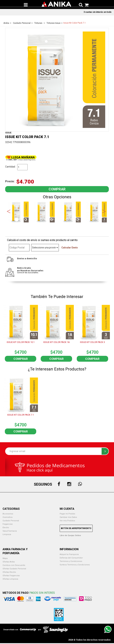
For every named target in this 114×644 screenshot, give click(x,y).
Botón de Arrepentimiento (76, 528)
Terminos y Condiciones (71, 561)
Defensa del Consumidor (71, 558)
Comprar (21, 359)
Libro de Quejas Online (70, 535)
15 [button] (88, 220)
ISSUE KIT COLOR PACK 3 (92, 342)
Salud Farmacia (10, 531)
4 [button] (31, 220)
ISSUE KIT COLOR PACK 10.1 (21, 342)
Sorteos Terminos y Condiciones (75, 565)
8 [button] (52, 220)
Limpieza (7, 534)
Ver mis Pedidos (67, 521)
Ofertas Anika (9, 562)
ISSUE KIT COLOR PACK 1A (56, 342)
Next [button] (104, 211)
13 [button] (78, 220)
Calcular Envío (70, 248)
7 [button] (47, 220)
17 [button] (98, 220)
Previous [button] (9, 211)
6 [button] (42, 220)
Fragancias (8, 524)
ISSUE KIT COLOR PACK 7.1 (21, 415)
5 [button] (36, 220)
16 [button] (93, 220)
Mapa (5, 558)
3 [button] (26, 220)
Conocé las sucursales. (28, 273)
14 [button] (83, 220)
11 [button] (67, 220)
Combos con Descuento (14, 565)
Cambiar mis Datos (68, 517)
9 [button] (57, 220)
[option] (18, 212)
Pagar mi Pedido (67, 514)
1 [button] (16, 220)
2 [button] (21, 220)
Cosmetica (8, 517)
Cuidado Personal (11, 521)
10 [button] (62, 220)
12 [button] (73, 220)
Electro (6, 528)
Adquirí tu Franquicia (69, 554)
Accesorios (8, 514)
